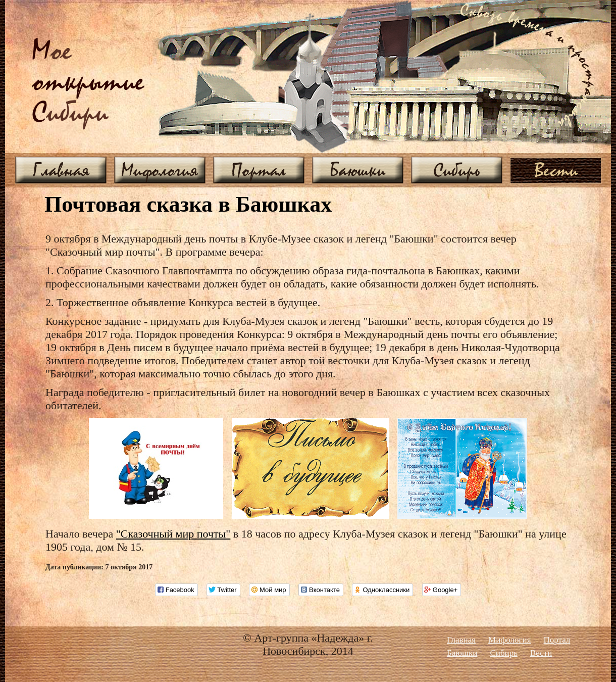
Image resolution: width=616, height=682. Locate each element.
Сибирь (457, 170)
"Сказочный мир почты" (173, 534)
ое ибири (88, 83)
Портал (259, 170)
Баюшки (358, 170)
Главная (61, 170)
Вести (556, 170)
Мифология (160, 170)
